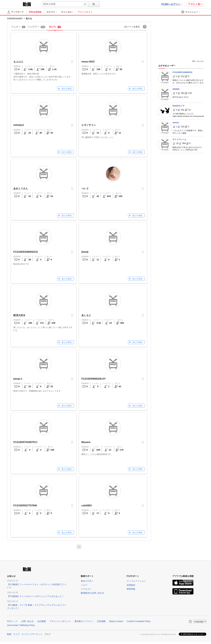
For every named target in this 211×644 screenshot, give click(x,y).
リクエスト (86, 589)
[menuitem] (53, 12)
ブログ (48, 634)
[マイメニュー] (191, 12)
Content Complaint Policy (139, 621)
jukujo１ (18, 379)
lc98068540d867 (15, 18)
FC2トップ (12, 621)
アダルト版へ (195, 4)
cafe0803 (87, 506)
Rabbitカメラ (179, 106)
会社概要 (42, 621)
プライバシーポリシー (60, 621)
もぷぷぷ (18, 62)
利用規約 (131, 585)
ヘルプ (84, 585)
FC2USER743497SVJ (25, 442)
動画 (9, 634)
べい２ (85, 189)
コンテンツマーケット (32, 634)
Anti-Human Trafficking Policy (21, 625)
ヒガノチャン (89, 125)
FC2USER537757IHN (25, 506)
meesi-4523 (88, 62)
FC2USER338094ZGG (26, 252)
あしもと (86, 315)
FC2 (15, 4)
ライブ (16, 634)
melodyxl (19, 125)
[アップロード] (15, 12)
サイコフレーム (179, 139)
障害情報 (131, 589)
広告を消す (200, 61)
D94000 (176, 89)
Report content (116, 621)
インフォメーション (136, 581)
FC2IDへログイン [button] (172, 4)
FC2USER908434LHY (94, 379)
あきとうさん (21, 189)
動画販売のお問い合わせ (92, 593)
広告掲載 (101, 621)
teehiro (176, 123)
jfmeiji (85, 252)
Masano (86, 442)
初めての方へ (87, 581)
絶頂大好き (19, 315)
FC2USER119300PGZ (182, 72)
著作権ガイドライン (84, 621)
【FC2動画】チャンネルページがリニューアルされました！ (36, 596)
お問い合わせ (27, 621)
